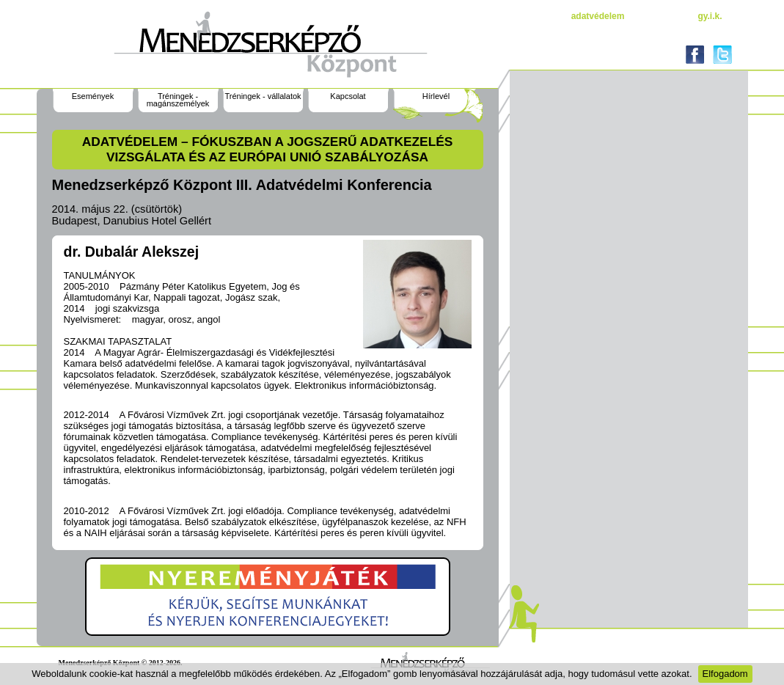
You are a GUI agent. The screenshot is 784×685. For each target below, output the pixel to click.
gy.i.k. (710, 16)
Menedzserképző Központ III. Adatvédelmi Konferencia (242, 185)
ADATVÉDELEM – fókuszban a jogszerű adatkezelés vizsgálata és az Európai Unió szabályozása (268, 149)
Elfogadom (725, 674)
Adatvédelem (598, 16)
